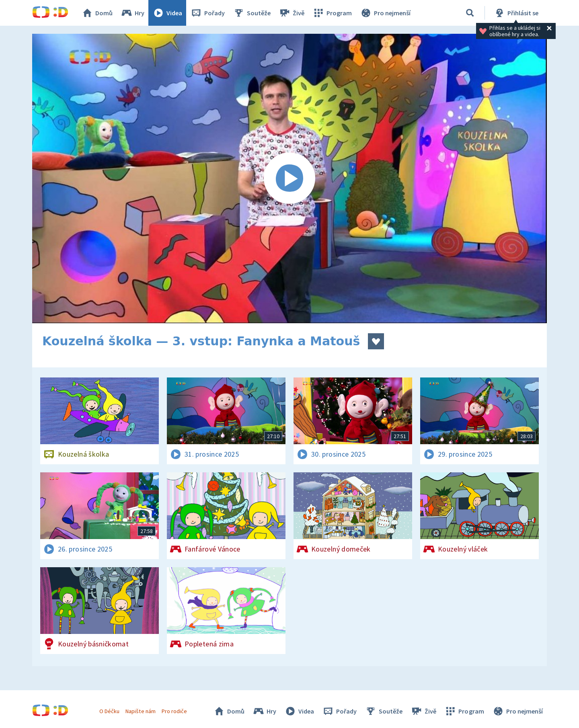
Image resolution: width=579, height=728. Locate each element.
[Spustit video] (289, 178)
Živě (292, 13)
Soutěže (252, 13)
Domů (97, 13)
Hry (132, 13)
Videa (167, 13)
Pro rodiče (174, 711)
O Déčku (109, 711)
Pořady (207, 13)
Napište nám (140, 711)
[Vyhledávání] (470, 13)
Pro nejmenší (385, 13)
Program (332, 13)
